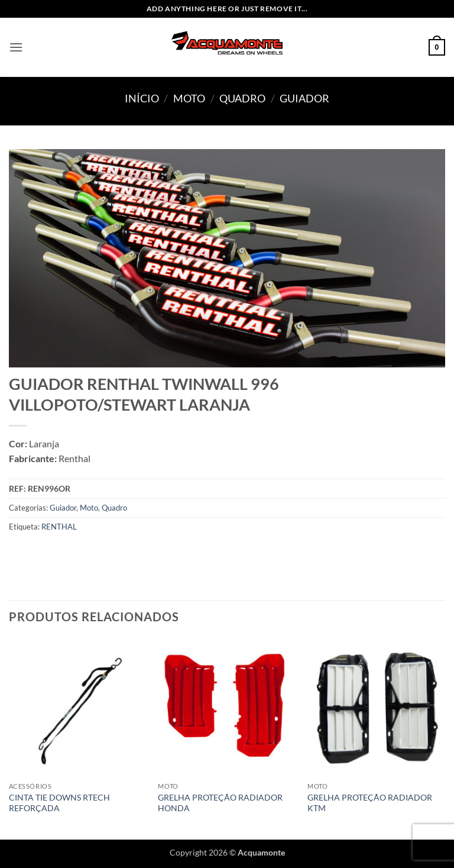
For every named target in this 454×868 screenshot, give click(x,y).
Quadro (242, 98)
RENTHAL (59, 527)
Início (142, 98)
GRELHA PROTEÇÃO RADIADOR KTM (370, 803)
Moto (189, 98)
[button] (16, 47)
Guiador (304, 98)
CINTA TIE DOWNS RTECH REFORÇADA (59, 803)
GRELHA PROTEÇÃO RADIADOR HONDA (220, 803)
